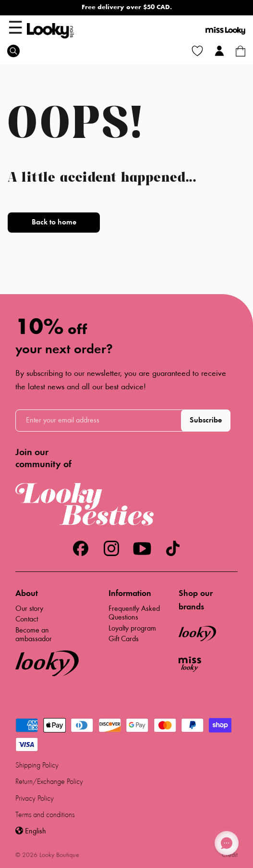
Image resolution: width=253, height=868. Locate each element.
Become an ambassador (34, 635)
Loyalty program (132, 629)
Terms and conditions (45, 815)
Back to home (54, 223)
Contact (27, 620)
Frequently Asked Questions (134, 613)
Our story (29, 609)
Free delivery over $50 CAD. (127, 8)
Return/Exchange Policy (49, 782)
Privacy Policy (35, 799)
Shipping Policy (37, 766)
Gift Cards (124, 639)
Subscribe (206, 421)
